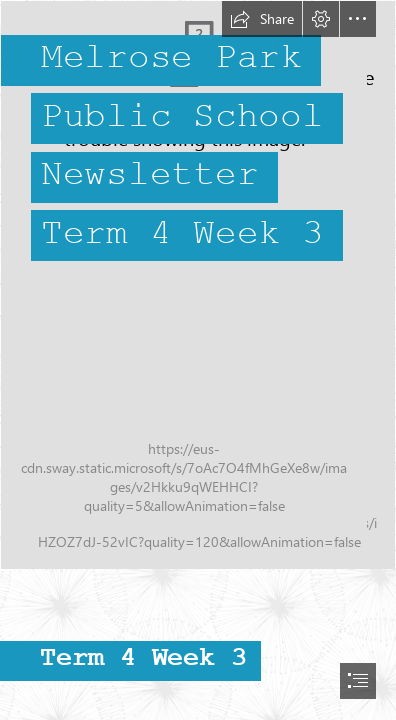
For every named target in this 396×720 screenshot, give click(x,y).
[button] (262, 19)
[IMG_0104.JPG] (198, 285)
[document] (198, 360)
